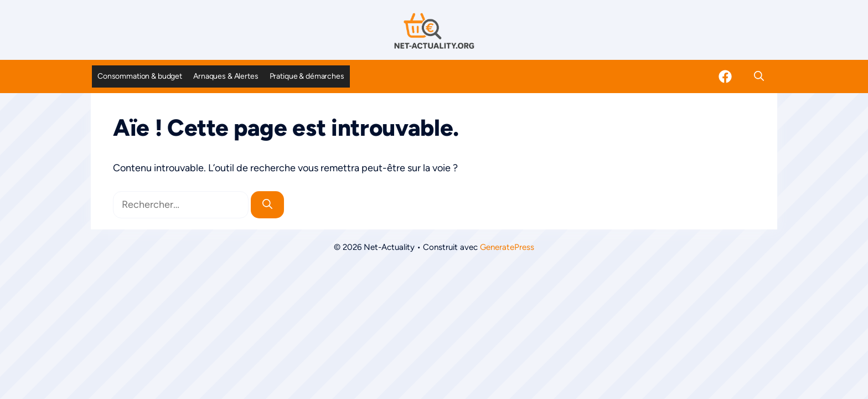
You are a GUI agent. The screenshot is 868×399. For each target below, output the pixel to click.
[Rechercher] (267, 205)
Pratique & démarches (307, 76)
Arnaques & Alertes (226, 76)
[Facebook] (725, 76)
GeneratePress (507, 247)
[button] (759, 76)
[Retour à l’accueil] (434, 30)
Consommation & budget (140, 76)
